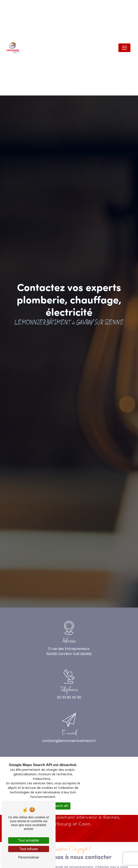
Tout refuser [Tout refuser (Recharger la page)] (29, 849)
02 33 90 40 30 (69, 697)
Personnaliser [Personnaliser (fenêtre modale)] (29, 857)
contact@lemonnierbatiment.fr (69, 741)
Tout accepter (29, 840)
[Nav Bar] (124, 48)
